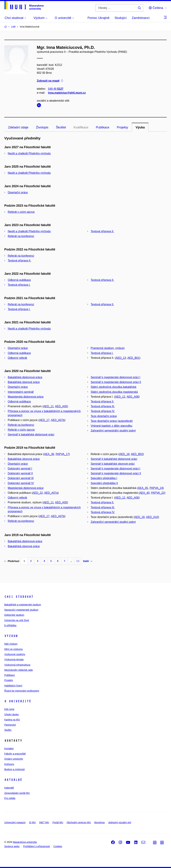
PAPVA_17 (62, 454)
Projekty (122, 127)
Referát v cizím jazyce (21, 212)
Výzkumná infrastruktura (17, 665)
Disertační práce (18, 192)
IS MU (32, 822)
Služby (8, 730)
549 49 (56, 89)
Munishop (100, 822)
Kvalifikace (81, 127)
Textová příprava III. (103, 406)
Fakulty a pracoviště (15, 754)
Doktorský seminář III (21, 478)
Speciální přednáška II (104, 483)
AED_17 (44, 420)
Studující (121, 18)
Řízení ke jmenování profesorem (22, 691)
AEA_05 (143, 488)
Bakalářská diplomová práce (25, 377)
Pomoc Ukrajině (98, 18)
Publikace (103, 127)
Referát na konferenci (21, 236)
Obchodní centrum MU (79, 822)
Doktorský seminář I (20, 469)
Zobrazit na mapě (50, 81)
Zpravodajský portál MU (17, 793)
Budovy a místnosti (14, 769)
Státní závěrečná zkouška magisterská (114, 392)
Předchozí (12, 561)
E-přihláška (10, 625)
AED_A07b (58, 420)
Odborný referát (17, 358)
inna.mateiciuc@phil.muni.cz (67, 93)
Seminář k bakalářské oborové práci (113, 464)
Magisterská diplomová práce (26, 397)
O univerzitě (18, 701)
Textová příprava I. (19, 285)
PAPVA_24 (156, 488)
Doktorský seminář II (20, 473)
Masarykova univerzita (25, 842)
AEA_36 (49, 454)
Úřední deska (11, 714)
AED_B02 (137, 454)
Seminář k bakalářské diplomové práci (31, 435)
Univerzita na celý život (17, 620)
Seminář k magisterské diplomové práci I (115, 377)
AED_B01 (133, 358)
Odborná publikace (19, 280)
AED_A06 (133, 397)
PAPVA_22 (158, 493)
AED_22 (38, 493)
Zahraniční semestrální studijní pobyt (113, 431)
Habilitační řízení (13, 686)
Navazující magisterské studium (21, 610)
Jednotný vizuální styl (120, 822)
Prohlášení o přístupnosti (37, 846)
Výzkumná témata (14, 659)
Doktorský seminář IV (21, 483)
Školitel (61, 127)
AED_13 (121, 358)
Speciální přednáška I (104, 478)
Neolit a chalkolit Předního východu (29, 153)
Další (88, 561)
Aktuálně (13, 780)
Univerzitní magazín (15, 822)
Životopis (42, 127)
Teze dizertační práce (104, 416)
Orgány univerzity (14, 759)
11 (78, 561)
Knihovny (9, 764)
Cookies (58, 846)
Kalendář (9, 788)
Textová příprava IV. (103, 411)
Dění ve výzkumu (14, 649)
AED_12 (120, 397)
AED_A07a (51, 493)
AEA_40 (145, 493)
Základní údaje (18, 127)
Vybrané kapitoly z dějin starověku (111, 426)
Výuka (140, 127)
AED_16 (140, 517)
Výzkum (11, 636)
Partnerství (10, 725)
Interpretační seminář (21, 392)
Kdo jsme (9, 709)
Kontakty (9, 749)
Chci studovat (19, 597)
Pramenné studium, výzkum (108, 348)
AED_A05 (61, 406)
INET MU (44, 822)
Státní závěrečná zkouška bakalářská (113, 387)
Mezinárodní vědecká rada (18, 670)
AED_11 (49, 406)
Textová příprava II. (102, 231)
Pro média (10, 798)
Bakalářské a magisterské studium (23, 605)
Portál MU (58, 822)
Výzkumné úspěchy (15, 654)
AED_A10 (152, 517)
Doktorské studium (14, 615)
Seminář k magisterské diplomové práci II (116, 382)
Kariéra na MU (12, 720)
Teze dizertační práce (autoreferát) (112, 421)
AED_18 (124, 454)
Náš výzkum (11, 644)
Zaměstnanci (141, 18)
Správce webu (12, 846)
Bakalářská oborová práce (24, 382)
